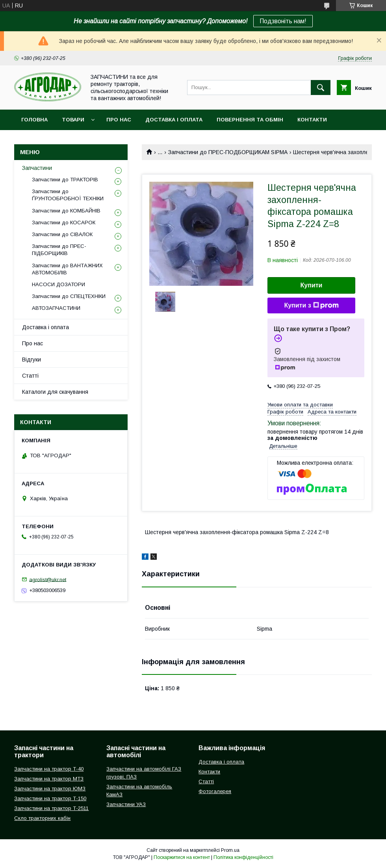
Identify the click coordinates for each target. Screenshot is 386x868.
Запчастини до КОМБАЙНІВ (66, 211)
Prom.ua (230, 850)
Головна (34, 120)
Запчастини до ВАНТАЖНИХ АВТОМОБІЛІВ (67, 269)
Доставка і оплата (174, 120)
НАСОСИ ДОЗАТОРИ (58, 284)
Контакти (312, 120)
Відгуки (32, 359)
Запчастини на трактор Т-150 (50, 798)
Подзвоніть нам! (283, 21)
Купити (312, 285)
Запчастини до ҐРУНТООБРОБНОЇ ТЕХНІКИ (68, 195)
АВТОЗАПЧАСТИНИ (56, 308)
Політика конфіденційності (243, 857)
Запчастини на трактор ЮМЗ (50, 789)
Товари (73, 120)
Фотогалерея (215, 791)
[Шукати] (321, 88)
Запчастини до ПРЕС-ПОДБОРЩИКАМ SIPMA (228, 152)
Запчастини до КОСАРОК (64, 223)
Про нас (119, 120)
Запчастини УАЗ (126, 804)
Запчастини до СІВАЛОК (62, 234)
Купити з (311, 305)
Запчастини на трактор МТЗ (49, 779)
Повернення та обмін (250, 120)
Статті (30, 376)
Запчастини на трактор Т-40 (49, 769)
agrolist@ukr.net (48, 579)
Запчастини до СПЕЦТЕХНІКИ (69, 296)
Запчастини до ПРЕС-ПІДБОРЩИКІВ (59, 250)
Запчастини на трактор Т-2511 (51, 808)
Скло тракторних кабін (42, 818)
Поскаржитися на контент (182, 857)
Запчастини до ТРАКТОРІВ (65, 180)
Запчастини (37, 168)
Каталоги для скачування (55, 392)
